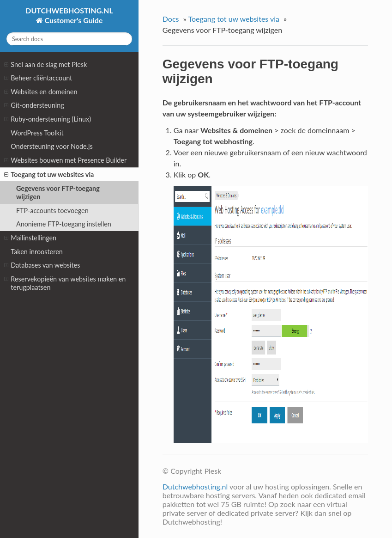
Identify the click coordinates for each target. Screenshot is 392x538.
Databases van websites (42, 265)
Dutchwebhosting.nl (195, 486)
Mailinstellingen (30, 238)
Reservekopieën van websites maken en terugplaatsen (65, 283)
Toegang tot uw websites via (49, 175)
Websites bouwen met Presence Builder (65, 160)
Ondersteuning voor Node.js (51, 146)
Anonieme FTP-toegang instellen (64, 224)
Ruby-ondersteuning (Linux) (48, 119)
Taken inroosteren (37, 252)
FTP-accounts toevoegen (52, 211)
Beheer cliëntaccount (38, 78)
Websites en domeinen (41, 92)
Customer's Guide (73, 20)
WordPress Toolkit (37, 133)
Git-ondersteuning (34, 105)
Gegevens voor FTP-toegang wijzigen (58, 193)
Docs (171, 19)
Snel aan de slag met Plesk (45, 65)
